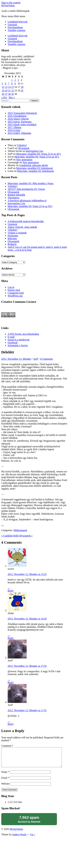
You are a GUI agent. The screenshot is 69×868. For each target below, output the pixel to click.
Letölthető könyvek (18, 22)
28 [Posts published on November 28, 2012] (9, 94)
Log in (11, 287)
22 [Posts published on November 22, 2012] (13, 91)
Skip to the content (11, 3)
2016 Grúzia (14, 130)
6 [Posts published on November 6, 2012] (6, 84)
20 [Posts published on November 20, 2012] (6, 91)
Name (5, 776)
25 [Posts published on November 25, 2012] (22, 91)
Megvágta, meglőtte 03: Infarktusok (34, 168)
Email (5, 782)
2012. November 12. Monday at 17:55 (27, 710)
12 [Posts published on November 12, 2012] (3, 87)
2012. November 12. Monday (16, 359)
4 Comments (46, 359)
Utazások (12, 25)
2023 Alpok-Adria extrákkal (22, 124)
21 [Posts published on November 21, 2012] (9, 91)
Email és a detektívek (19, 340)
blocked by (29, 823)
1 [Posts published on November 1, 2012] (12, 80)
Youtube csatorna (16, 30)
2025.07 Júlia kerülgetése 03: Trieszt (26, 189)
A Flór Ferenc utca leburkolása (23, 334)
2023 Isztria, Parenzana (20, 122)
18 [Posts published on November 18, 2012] (22, 87)
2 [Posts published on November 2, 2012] (15, 80)
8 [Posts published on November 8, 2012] (12, 84)
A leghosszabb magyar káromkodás (26, 221)
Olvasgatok (24, 148)
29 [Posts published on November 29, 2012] (13, 94)
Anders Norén (19, 838)
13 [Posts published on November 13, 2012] (6, 87)
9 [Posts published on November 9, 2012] (15, 84)
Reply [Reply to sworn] (11, 591)
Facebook (13, 343)
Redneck (12, 244)
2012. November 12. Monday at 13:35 (27, 574)
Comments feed (16, 293)
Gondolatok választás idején (34, 165)
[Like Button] (3, 526)
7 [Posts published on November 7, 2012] (9, 84)
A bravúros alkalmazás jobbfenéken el (27, 200)
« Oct (4, 97)
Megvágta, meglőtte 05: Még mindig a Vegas (31, 183)
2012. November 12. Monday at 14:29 (27, 619)
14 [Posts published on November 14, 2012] (9, 87)
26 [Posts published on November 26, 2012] (3, 94)
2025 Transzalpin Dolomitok (22, 113)
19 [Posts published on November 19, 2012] (3, 91)
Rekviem (12, 238)
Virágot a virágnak (17, 233)
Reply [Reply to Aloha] (11, 638)
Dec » (12, 97)
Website (5, 787)
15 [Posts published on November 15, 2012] (13, 87)
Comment (7, 746)
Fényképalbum (15, 27)
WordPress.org (15, 296)
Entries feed (14, 290)
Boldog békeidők (16, 195)
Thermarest (13, 198)
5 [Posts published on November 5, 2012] (2, 84)
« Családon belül (10, 536)
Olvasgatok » (26, 536)
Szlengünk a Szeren (18, 345)
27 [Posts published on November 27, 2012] (6, 94)
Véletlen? (22, 145)
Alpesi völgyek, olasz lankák (22, 227)
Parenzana (13, 236)
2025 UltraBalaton (17, 116)
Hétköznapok (20, 530)
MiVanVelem (8, 5)
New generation (24, 160)
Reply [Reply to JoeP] (11, 682)
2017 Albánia (14, 127)
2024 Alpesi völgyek (18, 119)
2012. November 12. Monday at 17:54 (27, 666)
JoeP (36, 359)
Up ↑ (33, 838)
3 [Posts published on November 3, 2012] (18, 80)
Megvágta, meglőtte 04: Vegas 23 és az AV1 (39, 154)
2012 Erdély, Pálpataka (19, 133)
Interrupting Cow (34, 151)
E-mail (11, 337)
